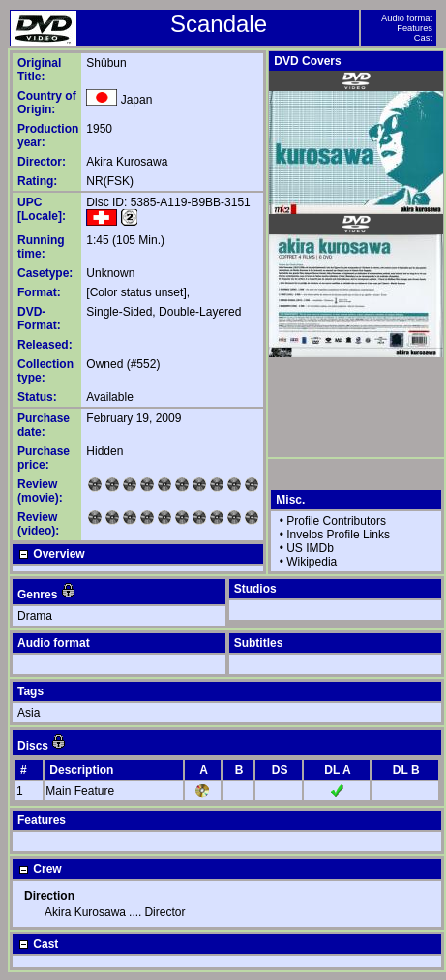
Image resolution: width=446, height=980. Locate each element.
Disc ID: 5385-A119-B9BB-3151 (168, 202)
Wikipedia (312, 562)
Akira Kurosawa (127, 162)
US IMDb (310, 548)
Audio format (407, 18)
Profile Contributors (336, 521)
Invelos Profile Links (338, 535)
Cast (423, 38)
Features (415, 28)
